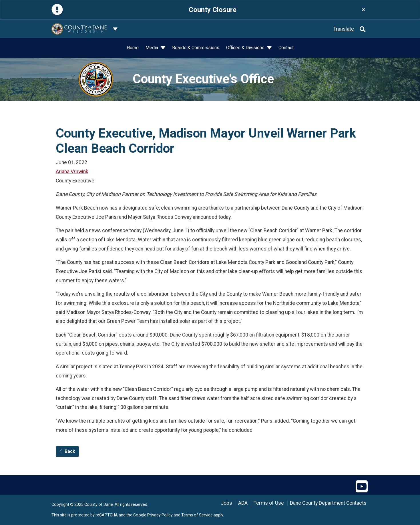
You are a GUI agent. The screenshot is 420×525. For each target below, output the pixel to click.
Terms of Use (269, 503)
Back (67, 451)
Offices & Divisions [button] (246, 48)
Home (133, 48)
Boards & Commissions (196, 48)
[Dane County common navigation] (115, 29)
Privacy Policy (160, 515)
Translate (344, 29)
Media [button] (152, 48)
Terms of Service (197, 515)
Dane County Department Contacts (328, 503)
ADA (243, 503)
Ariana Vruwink (72, 172)
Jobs (226, 503)
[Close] (363, 10)
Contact (286, 48)
